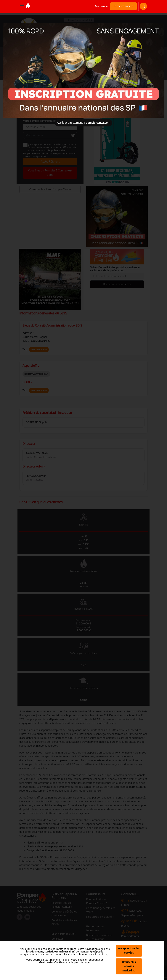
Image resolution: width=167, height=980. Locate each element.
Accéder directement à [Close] (83, 123)
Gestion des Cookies (52, 962)
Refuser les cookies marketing (129, 966)
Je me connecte (123, 6)
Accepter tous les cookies (129, 950)
